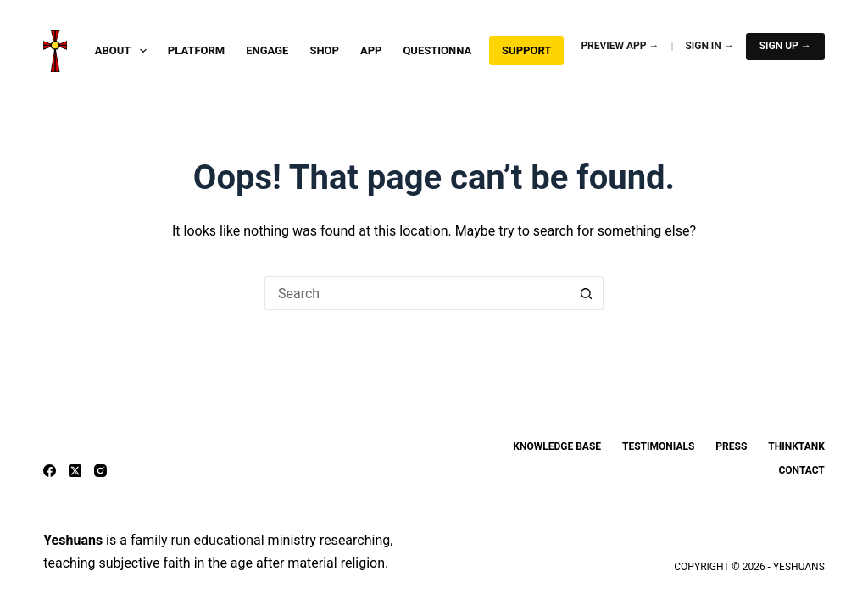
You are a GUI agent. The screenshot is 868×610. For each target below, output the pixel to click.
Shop (324, 50)
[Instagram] (100, 471)
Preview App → (620, 46)
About (124, 51)
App (371, 50)
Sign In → (709, 46)
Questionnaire (445, 50)
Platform (196, 50)
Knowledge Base (557, 446)
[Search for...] (417, 293)
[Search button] (587, 293)
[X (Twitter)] (75, 471)
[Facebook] (50, 471)
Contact (801, 470)
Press (731, 446)
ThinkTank (796, 446)
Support (526, 50)
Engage (267, 50)
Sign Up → (785, 46)
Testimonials (658, 446)
